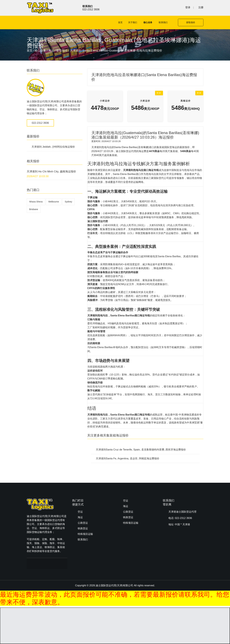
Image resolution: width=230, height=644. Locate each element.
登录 (188, 7)
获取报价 (191, 22)
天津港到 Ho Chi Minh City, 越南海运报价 (51, 172)
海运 (51, 51)
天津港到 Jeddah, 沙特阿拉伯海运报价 (53, 147)
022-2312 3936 (40, 123)
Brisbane (34, 209)
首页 (120, 22)
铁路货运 (83, 528)
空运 (80, 512)
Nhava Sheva (36, 202)
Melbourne (54, 202)
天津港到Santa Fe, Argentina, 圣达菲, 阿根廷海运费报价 (128, 458)
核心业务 (148, 22)
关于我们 (133, 22)
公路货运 (83, 523)
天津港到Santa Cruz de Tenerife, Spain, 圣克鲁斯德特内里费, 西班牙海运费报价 (141, 450)
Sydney (69, 202)
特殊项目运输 (85, 534)
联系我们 (163, 22)
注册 (201, 7)
